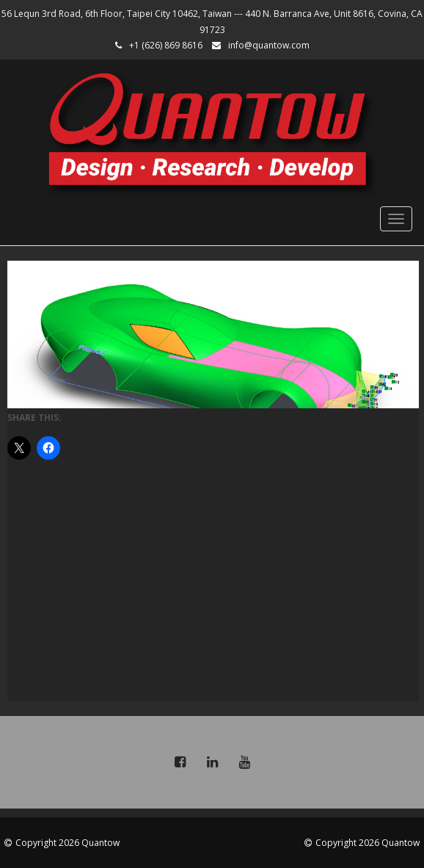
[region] (213, 334)
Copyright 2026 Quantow (67, 843)
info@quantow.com (269, 45)
